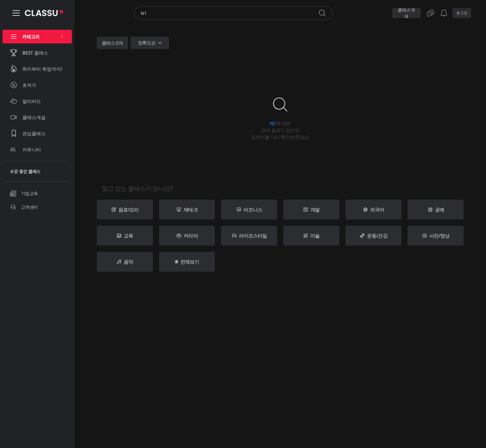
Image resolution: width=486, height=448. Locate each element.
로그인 (462, 13)
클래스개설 (406, 13)
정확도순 (151, 43)
